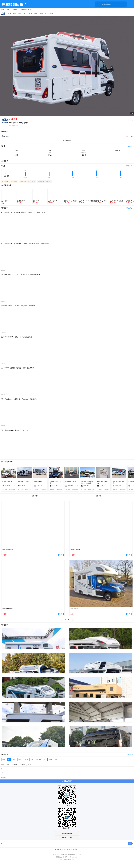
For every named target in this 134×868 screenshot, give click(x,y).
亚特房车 (15, 10)
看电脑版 (58, 849)
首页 (3, 10)
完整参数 (129, 146)
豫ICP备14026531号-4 (67, 859)
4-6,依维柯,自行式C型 (16, 125)
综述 (9, 13)
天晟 (56, 760)
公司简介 (67, 849)
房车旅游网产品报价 (13, 4)
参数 (15, 13)
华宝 (45, 760)
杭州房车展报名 (67, 781)
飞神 (9, 760)
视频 (36, 13)
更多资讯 (129, 208)
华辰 (26, 760)
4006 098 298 (65, 854)
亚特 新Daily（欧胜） (26, 10)
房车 (8, 10)
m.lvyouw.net (73, 857)
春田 (4, 760)
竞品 (31, 13)
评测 (41, 13)
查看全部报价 (67, 141)
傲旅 (14, 760)
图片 (25, 13)
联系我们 (76, 849)
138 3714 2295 (76, 854)
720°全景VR (49, 13)
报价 (20, 13)
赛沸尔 (20, 760)
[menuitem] (9, 486)
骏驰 (32, 760)
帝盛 (51, 760)
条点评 (129, 166)
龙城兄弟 (39, 760)
